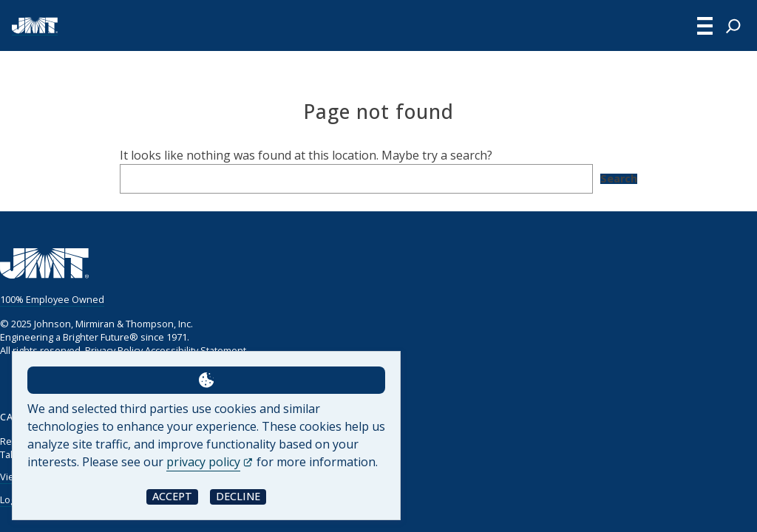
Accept (172, 496)
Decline (238, 496)
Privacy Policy (114, 350)
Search (619, 179)
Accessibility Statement (196, 350)
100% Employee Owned (52, 299)
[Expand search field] (733, 26)
